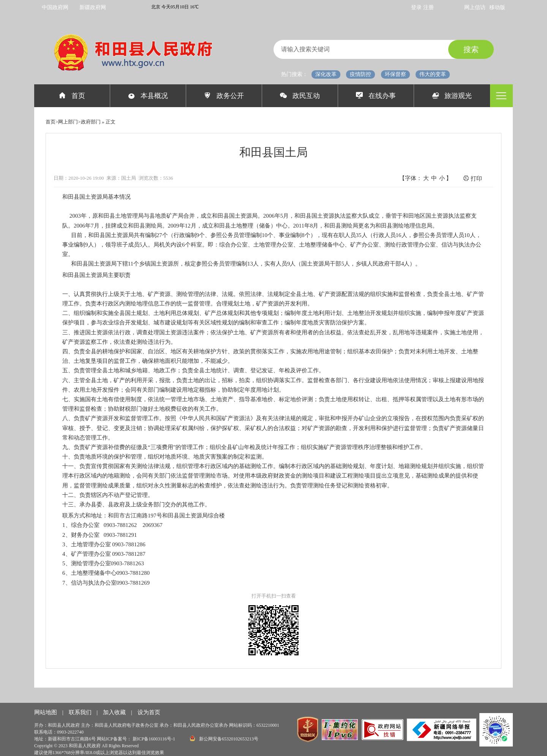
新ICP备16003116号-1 (154, 739)
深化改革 (326, 74)
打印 (473, 178)
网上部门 (68, 122)
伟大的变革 (433, 74)
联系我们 (81, 712)
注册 (428, 7)
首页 (72, 96)
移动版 (497, 7)
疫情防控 (360, 74)
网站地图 (46, 712)
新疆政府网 (93, 7)
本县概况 (148, 96)
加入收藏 (115, 712)
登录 (417, 7)
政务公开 (224, 96)
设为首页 (149, 712)
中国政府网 (55, 7)
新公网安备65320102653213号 (224, 738)
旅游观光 (452, 96)
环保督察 (395, 74)
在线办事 (376, 96)
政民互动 (300, 96)
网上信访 (475, 7)
